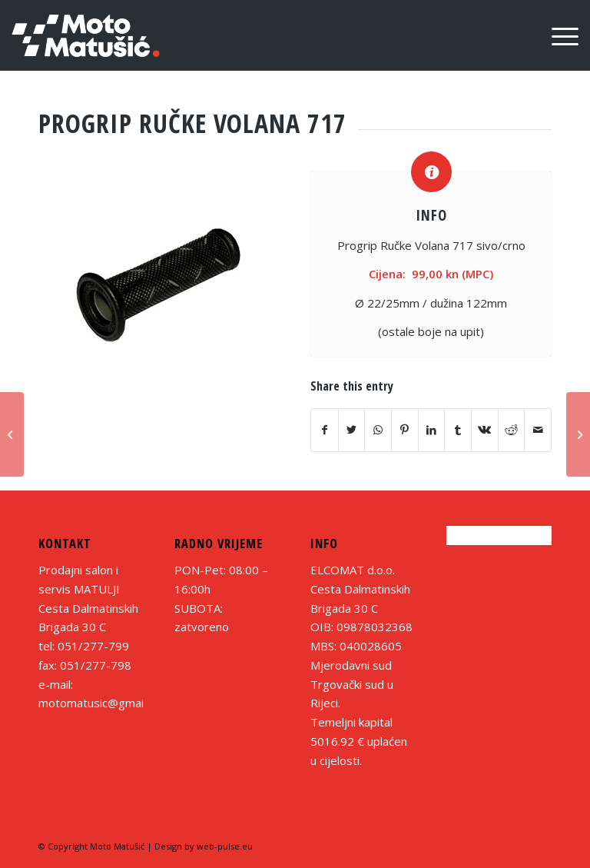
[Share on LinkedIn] (432, 430)
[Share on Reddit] (512, 430)
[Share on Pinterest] (405, 430)
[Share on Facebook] (325, 430)
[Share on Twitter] (352, 430)
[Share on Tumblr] (458, 430)
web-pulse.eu (225, 846)
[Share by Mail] (538, 430)
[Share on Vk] (485, 430)
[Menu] (557, 35)
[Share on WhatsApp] (378, 430)
